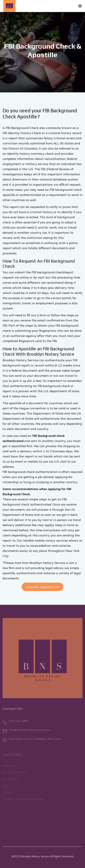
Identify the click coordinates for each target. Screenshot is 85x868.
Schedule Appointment (42, 587)
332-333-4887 (19, 722)
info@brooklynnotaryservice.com (30, 731)
